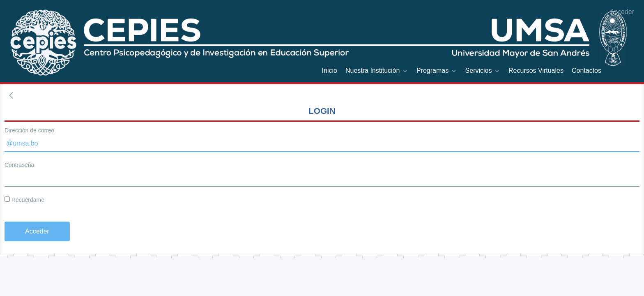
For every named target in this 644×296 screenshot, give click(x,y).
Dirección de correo (29, 130)
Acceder (622, 12)
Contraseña (19, 165)
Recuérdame (24, 200)
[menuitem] (330, 71)
